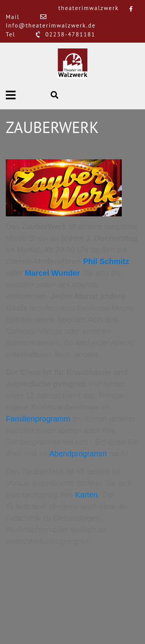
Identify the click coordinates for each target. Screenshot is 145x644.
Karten (86, 495)
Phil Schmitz (106, 261)
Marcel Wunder (52, 273)
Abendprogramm (78, 454)
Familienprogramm (38, 419)
